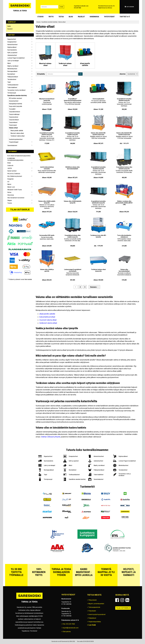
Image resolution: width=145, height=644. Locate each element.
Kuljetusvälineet (12, 47)
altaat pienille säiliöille (47, 314)
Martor (9, 184)
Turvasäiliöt (12, 109)
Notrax (9, 192)
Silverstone (11, 195)
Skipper (10, 200)
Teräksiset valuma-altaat (18, 136)
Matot (9, 63)
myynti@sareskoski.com (81, 6)
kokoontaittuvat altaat (47, 317)
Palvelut (81, 17)
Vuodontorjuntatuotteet (16, 139)
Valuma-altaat (13, 128)
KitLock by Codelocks (14, 174)
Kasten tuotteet (12, 171)
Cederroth (10, 166)
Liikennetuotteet (12, 55)
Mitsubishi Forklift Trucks (15, 190)
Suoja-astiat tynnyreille (16, 106)
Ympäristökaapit (14, 142)
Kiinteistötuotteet (12, 45)
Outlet (9, 26)
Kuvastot (10, 29)
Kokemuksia (94, 17)
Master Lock (11, 187)
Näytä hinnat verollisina (105, 8)
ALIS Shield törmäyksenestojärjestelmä (19, 156)
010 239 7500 (77, 8)
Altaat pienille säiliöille (17, 131)
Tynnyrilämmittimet (14, 112)
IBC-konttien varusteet (15, 98)
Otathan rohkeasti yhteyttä (51, 437)
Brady (9, 163)
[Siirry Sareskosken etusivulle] (20, 7)
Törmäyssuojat (12, 93)
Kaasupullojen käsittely (16, 104)
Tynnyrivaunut (13, 125)
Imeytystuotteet (14, 101)
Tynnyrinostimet (14, 117)
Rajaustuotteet (12, 39)
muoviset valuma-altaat (48, 320)
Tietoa (61, 17)
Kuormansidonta (12, 50)
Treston (10, 203)
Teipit (9, 82)
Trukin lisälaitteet (12, 87)
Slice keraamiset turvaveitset (16, 198)
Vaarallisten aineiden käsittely (17, 96)
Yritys (51, 17)
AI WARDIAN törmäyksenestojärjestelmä (15, 159)
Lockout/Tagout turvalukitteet (16, 58)
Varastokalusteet (12, 145)
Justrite (10, 168)
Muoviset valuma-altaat (17, 133)
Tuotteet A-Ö (125, 17)
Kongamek (10, 179)
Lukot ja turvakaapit (13, 61)
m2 (8, 182)
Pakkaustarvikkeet (13, 77)
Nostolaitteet (11, 74)
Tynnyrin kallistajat (14, 114)
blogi (71, 17)
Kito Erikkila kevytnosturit (15, 176)
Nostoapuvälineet (12, 71)
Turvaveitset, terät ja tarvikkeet (16, 90)
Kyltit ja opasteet (12, 53)
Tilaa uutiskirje (20, 210)
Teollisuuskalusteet (13, 85)
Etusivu (40, 17)
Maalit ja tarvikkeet (13, 66)
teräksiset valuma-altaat (48, 323)
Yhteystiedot (109, 17)
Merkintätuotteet (12, 69)
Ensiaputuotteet (12, 42)
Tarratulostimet (12, 79)
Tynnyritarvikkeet (14, 120)
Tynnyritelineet (13, 122)
